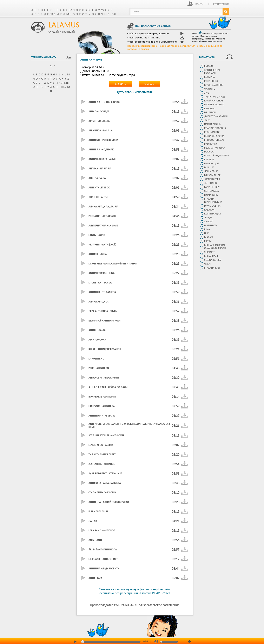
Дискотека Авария (216, 116)
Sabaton (209, 210)
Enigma (209, 66)
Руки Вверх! (211, 81)
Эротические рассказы (212, 71)
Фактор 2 (210, 89)
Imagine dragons (215, 128)
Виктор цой (212, 163)
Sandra (209, 221)
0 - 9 (51, 66)
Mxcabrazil (211, 256)
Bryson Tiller (212, 175)
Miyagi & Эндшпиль (217, 155)
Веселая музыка (214, 148)
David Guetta (212, 206)
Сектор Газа (211, 191)
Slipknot (209, 252)
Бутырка (209, 77)
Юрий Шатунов (214, 85)
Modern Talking (214, 104)
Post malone (212, 132)
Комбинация (213, 214)
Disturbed (210, 225)
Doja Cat (209, 152)
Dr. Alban (210, 112)
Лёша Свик (211, 171)
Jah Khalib (210, 183)
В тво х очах (112, 102)
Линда (208, 217)
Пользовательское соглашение (158, 605)
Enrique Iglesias (214, 140)
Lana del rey (212, 187)
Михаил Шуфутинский (213, 200)
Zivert (208, 93)
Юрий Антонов (214, 101)
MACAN (208, 237)
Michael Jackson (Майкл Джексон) (215, 246)
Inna (207, 229)
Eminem (209, 159)
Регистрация (221, 4)
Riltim (208, 241)
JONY (207, 120)
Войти (199, 4)
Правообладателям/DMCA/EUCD (113, 605)
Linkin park (211, 195)
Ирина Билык (213, 124)
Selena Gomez (213, 260)
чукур (208, 264)
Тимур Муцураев (215, 97)
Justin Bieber (212, 179)
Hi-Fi (207, 233)
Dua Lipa (209, 167)
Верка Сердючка (214, 136)
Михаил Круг (212, 268)
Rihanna (209, 108)
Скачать (149, 84)
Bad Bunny (211, 144)
